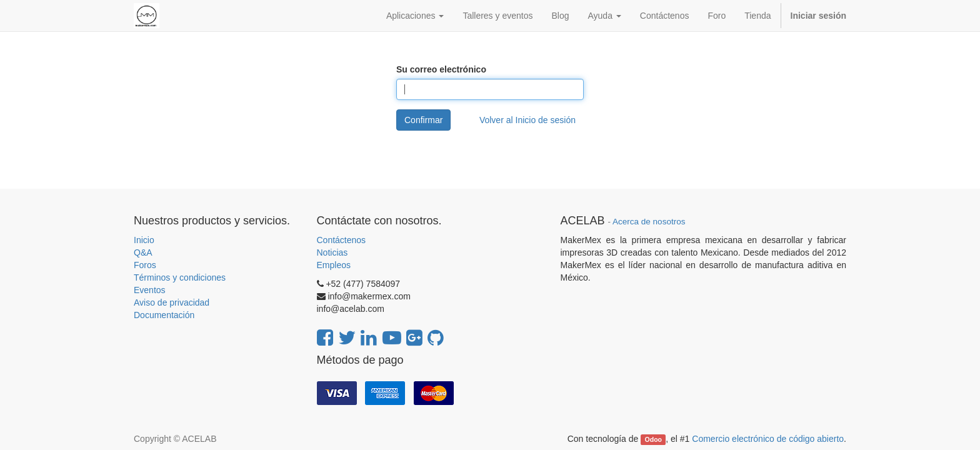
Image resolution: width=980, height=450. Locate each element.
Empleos (334, 265)
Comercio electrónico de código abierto (768, 439)
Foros (145, 265)
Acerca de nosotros (649, 222)
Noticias (332, 252)
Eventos (150, 290)
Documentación (164, 315)
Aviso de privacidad (172, 302)
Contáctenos (342, 240)
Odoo (653, 439)
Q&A (143, 252)
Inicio (144, 240)
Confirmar (423, 120)
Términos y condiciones (180, 277)
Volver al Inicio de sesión (527, 120)
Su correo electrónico (441, 69)
